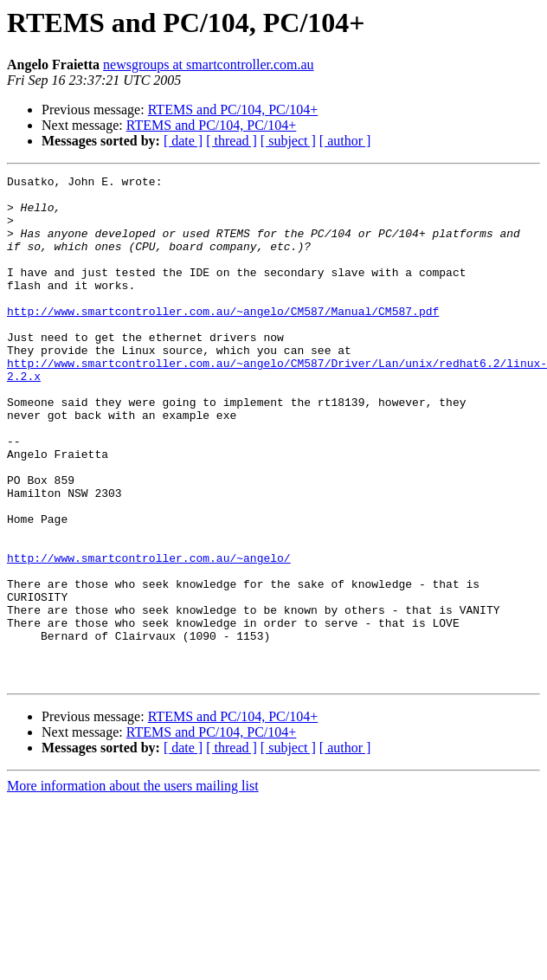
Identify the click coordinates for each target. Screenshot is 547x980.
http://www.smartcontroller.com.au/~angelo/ (149, 635)
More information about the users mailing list (133, 887)
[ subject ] (288, 141)
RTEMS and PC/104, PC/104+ (233, 110)
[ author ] (345, 141)
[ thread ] (232, 141)
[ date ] (183, 141)
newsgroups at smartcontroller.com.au (209, 64)
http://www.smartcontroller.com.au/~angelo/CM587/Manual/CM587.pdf (223, 339)
